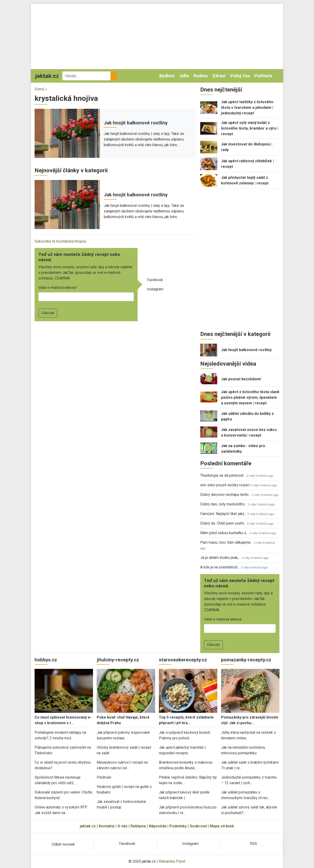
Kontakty (107, 826)
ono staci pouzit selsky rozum (225, 485)
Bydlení (167, 76)
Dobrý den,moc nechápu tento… (226, 495)
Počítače (263, 76)
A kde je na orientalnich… (220, 567)
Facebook (155, 280)
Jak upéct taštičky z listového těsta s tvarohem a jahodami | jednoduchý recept (247, 108)
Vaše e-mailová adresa (57, 288)
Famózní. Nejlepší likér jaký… (223, 514)
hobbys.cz (46, 660)
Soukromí (198, 826)
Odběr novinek (63, 844)
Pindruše (104, 777)
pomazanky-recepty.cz (246, 660)
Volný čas (240, 76)
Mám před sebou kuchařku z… (224, 533)
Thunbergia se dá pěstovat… (223, 475)
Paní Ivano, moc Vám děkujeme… (227, 542)
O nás (123, 826)
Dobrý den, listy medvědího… (224, 504)
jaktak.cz (88, 826)
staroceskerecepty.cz (183, 660)
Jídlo (184, 76)
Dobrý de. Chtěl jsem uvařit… (223, 523)
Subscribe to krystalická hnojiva (60, 241)
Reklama (138, 826)
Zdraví (219, 76)
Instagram (155, 289)
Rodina (201, 76)
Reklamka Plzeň (172, 861)
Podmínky (178, 826)
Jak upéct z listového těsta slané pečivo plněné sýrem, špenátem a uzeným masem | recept (250, 397)
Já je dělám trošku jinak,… (221, 558)
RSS (253, 844)
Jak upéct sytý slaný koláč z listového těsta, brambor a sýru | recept (250, 128)
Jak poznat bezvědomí (241, 379)
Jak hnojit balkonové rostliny (136, 123)
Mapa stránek (222, 826)
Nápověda (158, 826)
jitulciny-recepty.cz (118, 660)
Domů (39, 89)
